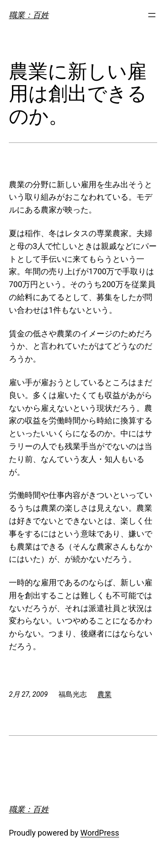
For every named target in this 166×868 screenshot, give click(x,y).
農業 (104, 694)
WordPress (100, 833)
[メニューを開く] (152, 15)
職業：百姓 (29, 15)
